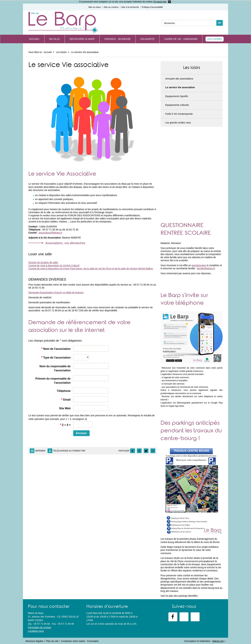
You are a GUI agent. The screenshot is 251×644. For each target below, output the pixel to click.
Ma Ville (55, 39)
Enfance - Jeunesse (117, 39)
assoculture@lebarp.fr (50, 233)
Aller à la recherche (130, 7)
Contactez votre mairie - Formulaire (80, 641)
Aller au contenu (111, 7)
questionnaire (199, 265)
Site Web (65, 408)
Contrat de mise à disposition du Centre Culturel (54, 265)
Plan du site (52, 641)
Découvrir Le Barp (82, 39)
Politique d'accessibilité (152, 7)
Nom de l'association (56, 349)
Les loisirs (215, 39)
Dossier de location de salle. (43, 262)
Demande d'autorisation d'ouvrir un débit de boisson (56, 293)
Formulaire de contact (39, 627)
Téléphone (64, 391)
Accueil (34, 39)
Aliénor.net (218, 641)
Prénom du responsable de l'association (53, 381)
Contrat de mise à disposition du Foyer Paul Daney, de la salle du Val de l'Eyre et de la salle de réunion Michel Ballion (91, 269)
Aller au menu (95, 7)
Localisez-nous (36, 631)
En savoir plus (160, 2)
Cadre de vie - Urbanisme (181, 39)
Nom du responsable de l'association (55, 368)
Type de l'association (56, 357)
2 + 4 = (65, 425)
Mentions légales (34, 641)
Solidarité (147, 39)
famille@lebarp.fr (206, 268)
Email (66, 399)
